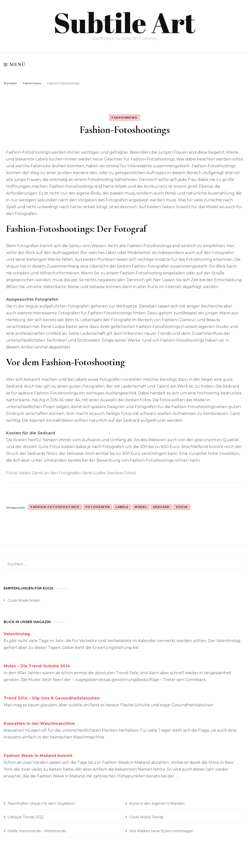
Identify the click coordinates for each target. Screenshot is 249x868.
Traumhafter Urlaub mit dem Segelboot (41, 803)
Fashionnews (124, 117)
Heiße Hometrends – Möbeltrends (37, 831)
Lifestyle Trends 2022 (26, 817)
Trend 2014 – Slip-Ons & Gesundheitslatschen (52, 698)
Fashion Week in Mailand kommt (38, 755)
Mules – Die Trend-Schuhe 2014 (37, 666)
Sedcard (161, 507)
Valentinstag (17, 634)
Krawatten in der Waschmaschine (39, 723)
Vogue (182, 507)
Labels (122, 507)
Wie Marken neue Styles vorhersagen (161, 831)
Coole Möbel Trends (146, 817)
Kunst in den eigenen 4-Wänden (157, 803)
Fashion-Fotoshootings (55, 507)
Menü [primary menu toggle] (15, 65)
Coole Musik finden (24, 600)
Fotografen (98, 507)
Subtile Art (125, 22)
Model (141, 507)
